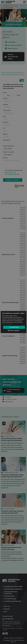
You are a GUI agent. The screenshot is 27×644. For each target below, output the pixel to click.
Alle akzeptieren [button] (14, 327)
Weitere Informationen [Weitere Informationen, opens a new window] (7, 324)
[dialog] (13, 322)
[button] (13, 331)
